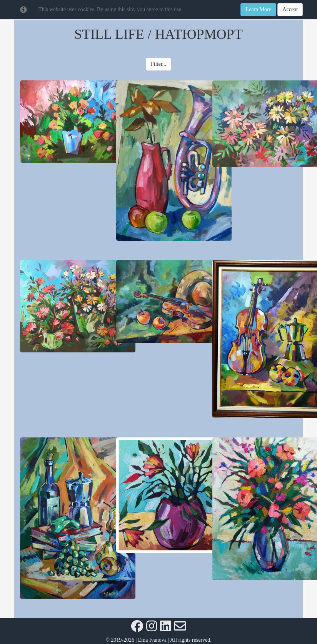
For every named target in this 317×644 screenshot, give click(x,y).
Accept (290, 9)
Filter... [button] (158, 64)
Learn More (258, 9)
